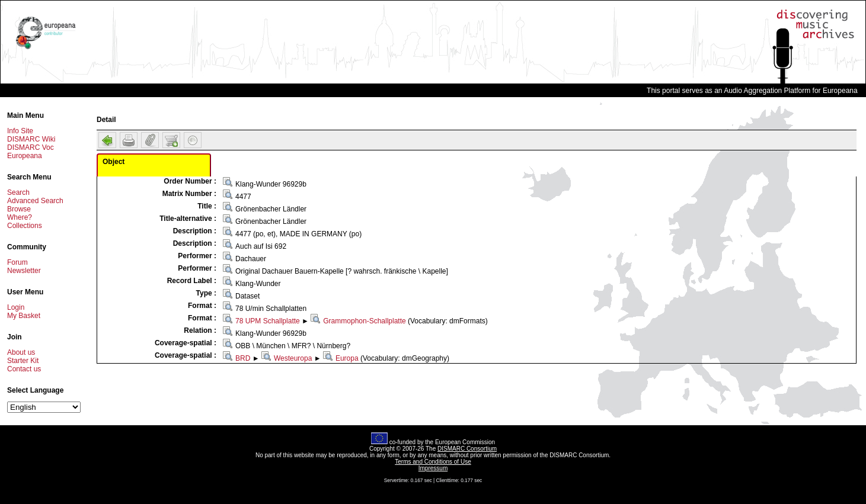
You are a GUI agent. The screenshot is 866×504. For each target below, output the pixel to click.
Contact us (24, 369)
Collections (25, 226)
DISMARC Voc (31, 147)
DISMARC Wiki (31, 139)
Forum (17, 262)
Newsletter (24, 271)
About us (21, 352)
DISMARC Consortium (467, 449)
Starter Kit (23, 361)
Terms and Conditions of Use (433, 462)
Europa (347, 358)
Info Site (20, 131)
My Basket (24, 316)
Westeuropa (293, 358)
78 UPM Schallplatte (268, 321)
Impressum (433, 468)
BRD (243, 358)
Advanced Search (35, 201)
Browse (19, 209)
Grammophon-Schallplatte (364, 321)
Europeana (25, 156)
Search (18, 192)
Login (16, 307)
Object (114, 162)
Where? (20, 217)
